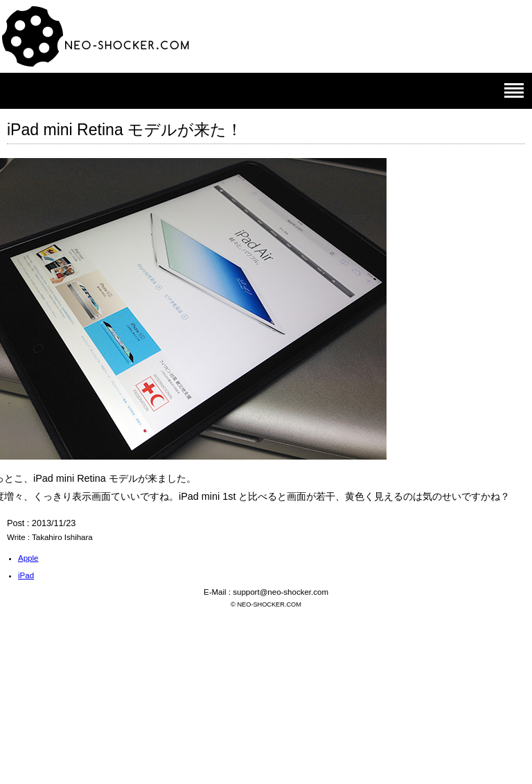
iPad (26, 575)
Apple (28, 558)
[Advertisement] (266, 683)
